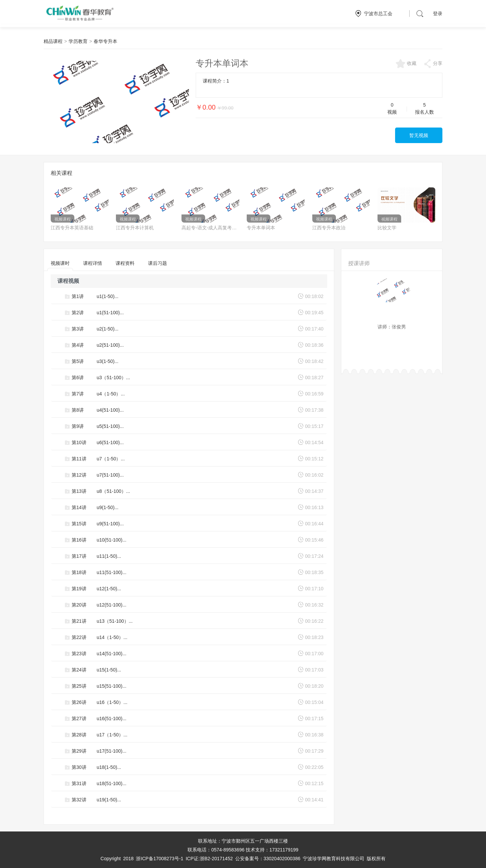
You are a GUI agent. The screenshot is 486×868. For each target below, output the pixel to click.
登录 (438, 14)
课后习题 (157, 263)
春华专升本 (105, 41)
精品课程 (53, 41)
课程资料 (125, 263)
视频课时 (60, 266)
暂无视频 (419, 135)
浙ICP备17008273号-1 (160, 859)
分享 (433, 64)
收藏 (406, 64)
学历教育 (78, 41)
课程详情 (93, 263)
